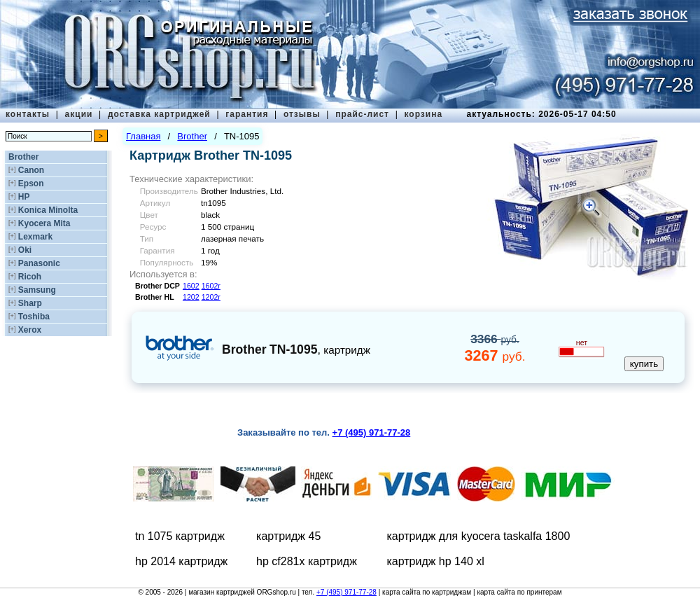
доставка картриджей (159, 114)
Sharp (30, 303)
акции (79, 114)
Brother (23, 157)
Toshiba (34, 317)
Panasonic (39, 263)
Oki (25, 250)
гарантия (247, 114)
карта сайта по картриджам (427, 592)
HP (24, 197)
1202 (191, 297)
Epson (31, 183)
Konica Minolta (48, 210)
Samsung (37, 290)
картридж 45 (288, 536)
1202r (211, 297)
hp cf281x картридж (307, 561)
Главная (143, 136)
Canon (31, 170)
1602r (211, 286)
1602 (191, 286)
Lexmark (35, 237)
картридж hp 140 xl (435, 561)
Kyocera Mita (44, 223)
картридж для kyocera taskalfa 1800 (478, 536)
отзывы (302, 114)
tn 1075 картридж (180, 536)
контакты (28, 114)
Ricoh (30, 277)
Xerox (30, 330)
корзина (423, 114)
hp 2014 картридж (181, 561)
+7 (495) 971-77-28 (346, 592)
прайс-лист (362, 114)
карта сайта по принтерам (519, 592)
